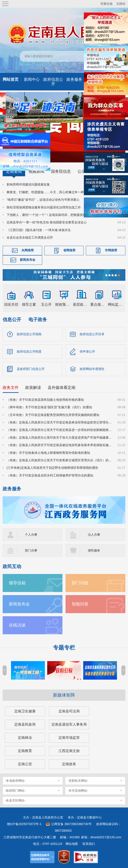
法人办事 (94, 535)
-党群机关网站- (78, 781)
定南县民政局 (25, 724)
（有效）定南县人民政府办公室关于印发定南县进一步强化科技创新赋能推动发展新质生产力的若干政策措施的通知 (59, 430)
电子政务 (38, 319)
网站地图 (72, 844)
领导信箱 (17, 583)
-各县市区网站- (15, 800)
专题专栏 (64, 648)
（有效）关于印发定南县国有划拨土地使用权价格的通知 (45, 400)
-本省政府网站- (15, 781)
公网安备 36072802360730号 (71, 824)
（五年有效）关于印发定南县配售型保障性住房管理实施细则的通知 (53, 415)
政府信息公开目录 (92, 334)
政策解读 (33, 388)
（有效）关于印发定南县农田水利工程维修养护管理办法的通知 (50, 475)
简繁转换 (107, 4)
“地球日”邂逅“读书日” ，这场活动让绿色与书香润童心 (43, 200)
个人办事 (31, 535)
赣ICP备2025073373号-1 (24, 824)
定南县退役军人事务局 (69, 724)
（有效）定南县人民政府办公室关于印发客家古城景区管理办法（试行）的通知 (59, 460)
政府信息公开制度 (29, 351)
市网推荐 (111, 250)
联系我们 (89, 844)
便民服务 (94, 550)
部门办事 (31, 550)
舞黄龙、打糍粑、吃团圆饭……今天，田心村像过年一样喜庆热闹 (51, 192)
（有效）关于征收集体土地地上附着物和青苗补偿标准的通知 (48, 453)
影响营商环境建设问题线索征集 (28, 184)
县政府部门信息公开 (31, 369)
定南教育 (25, 751)
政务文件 (11, 388)
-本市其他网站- (78, 791)
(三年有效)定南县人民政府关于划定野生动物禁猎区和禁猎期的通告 (52, 468)
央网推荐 (28, 250)
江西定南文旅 (69, 751)
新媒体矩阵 (64, 695)
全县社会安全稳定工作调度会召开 (30, 237)
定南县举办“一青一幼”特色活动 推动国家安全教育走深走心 (47, 222)
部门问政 (80, 583)
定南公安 (25, 764)
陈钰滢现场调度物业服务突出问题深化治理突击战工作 (44, 207)
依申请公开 (87, 351)
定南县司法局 (69, 711)
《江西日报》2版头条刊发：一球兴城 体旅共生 (39, 230)
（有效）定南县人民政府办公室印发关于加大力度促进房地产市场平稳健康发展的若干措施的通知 (59, 438)
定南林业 (25, 738)
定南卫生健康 (25, 711)
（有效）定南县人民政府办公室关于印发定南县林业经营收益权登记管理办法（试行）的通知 (59, 422)
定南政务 (69, 764)
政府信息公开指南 (29, 334)
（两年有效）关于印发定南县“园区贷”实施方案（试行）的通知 (49, 407)
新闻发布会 (28, 260)
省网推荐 (69, 250)
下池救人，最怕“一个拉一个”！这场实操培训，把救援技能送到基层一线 (56, 215)
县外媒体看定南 (62, 388)
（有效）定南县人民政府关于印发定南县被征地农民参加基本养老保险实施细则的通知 (59, 445)
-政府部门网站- (15, 791)
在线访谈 (17, 625)
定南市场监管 (69, 738)
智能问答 (80, 604)
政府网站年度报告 (92, 369)
